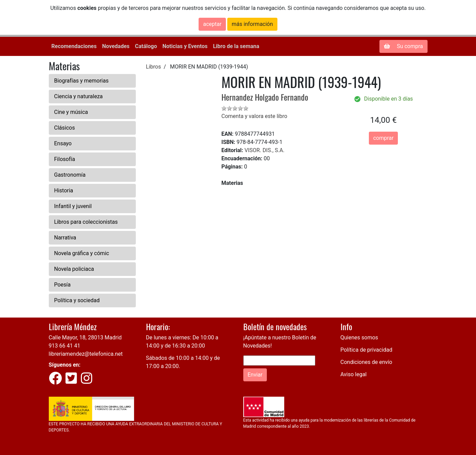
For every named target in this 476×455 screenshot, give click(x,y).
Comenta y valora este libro (254, 116)
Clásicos (65, 128)
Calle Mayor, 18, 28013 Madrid (85, 337)
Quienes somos (359, 337)
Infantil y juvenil (73, 206)
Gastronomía (70, 175)
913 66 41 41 (65, 346)
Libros (154, 67)
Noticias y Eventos (185, 46)
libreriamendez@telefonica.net (86, 354)
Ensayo (63, 143)
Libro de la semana (236, 46)
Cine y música (71, 112)
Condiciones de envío (366, 362)
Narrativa (65, 238)
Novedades (116, 46)
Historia (64, 190)
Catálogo (146, 46)
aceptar (212, 24)
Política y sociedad (77, 300)
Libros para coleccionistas (86, 222)
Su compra (403, 46)
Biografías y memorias (82, 81)
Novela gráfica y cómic (82, 253)
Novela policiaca (74, 269)
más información (252, 24)
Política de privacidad (366, 350)
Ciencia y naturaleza (79, 96)
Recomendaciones (74, 46)
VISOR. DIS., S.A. (264, 150)
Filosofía (65, 159)
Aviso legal (354, 374)
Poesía (63, 285)
